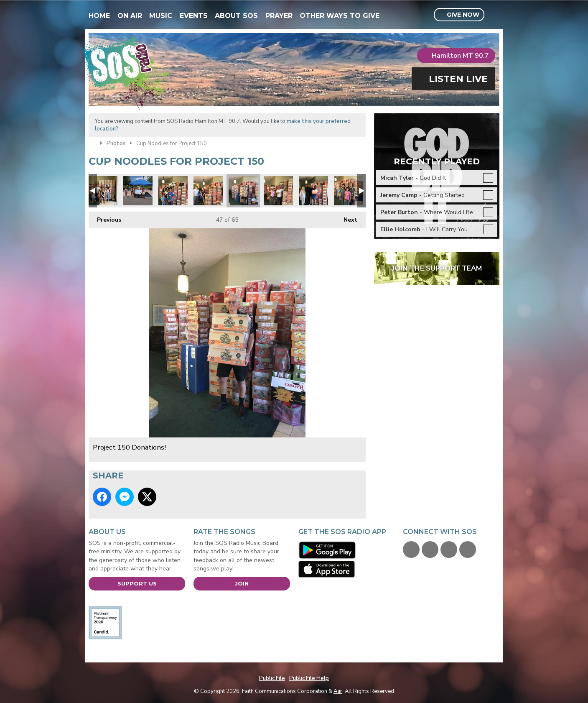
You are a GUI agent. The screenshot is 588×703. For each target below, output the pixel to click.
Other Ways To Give (340, 16)
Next (346, 218)
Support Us (137, 583)
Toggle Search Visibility (494, 15)
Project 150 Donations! (103, 191)
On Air (130, 16)
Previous (105, 218)
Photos (116, 143)
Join (242, 583)
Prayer (279, 16)
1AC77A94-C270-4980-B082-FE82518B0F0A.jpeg (313, 191)
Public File (272, 678)
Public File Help (309, 678)
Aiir (338, 691)
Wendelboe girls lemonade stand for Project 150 (138, 191)
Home (99, 16)
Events (194, 16)
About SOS (236, 16)
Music (161, 16)
